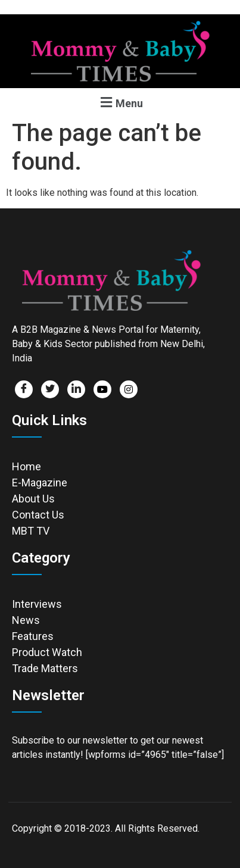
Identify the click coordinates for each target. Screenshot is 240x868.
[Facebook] (24, 389)
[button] (120, 102)
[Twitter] (50, 389)
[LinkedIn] (76, 389)
